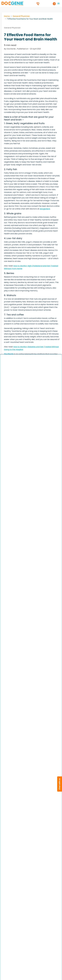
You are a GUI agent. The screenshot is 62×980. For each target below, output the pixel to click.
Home (7, 16)
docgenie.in (45, 209)
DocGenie (9, 354)
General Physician (21, 16)
